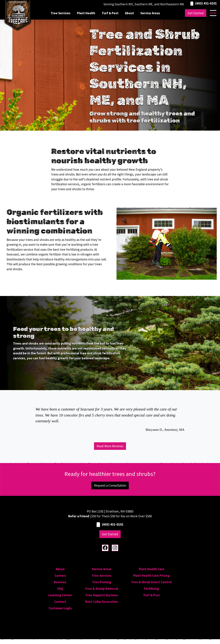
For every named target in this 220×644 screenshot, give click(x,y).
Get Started (196, 13)
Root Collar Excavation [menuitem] (102, 602)
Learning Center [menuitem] (60, 595)
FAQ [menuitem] (60, 589)
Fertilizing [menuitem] (152, 589)
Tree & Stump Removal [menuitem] (102, 589)
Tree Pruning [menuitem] (102, 582)
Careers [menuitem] (60, 575)
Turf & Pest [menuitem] (110, 13)
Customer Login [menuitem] (60, 608)
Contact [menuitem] (60, 602)
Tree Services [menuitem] (61, 13)
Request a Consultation (110, 485)
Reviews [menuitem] (60, 582)
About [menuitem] (129, 13)
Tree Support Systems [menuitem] (102, 595)
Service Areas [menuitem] (150, 13)
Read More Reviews (110, 446)
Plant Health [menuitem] (86, 13)
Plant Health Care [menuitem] (152, 569)
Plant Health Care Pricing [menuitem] (151, 575)
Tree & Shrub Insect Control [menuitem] (151, 582)
